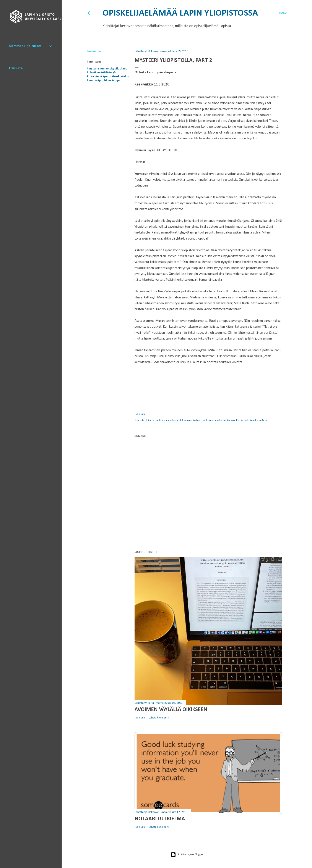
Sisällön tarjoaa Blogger (187, 855)
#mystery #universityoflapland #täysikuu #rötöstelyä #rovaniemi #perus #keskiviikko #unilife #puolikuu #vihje (208, 420)
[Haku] (283, 13)
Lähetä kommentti (159, 718)
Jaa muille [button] (94, 51)
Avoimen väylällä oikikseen (171, 710)
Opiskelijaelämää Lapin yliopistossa (180, 13)
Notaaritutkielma (160, 819)
